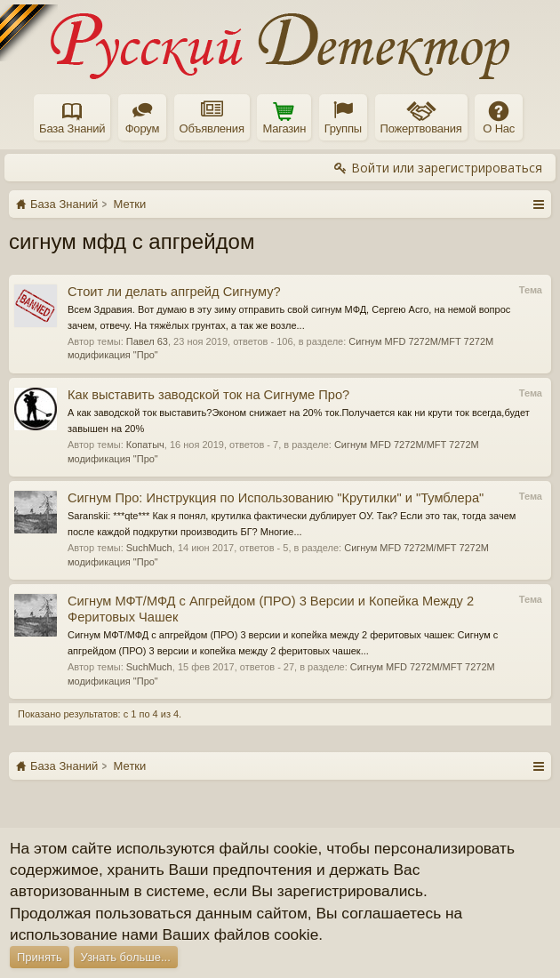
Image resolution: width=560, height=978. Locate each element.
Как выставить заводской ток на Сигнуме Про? (208, 395)
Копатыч (145, 445)
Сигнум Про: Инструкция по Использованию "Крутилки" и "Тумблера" (276, 498)
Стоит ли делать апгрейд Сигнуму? (174, 292)
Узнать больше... (126, 957)
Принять (40, 957)
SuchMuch (149, 548)
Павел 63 (147, 341)
